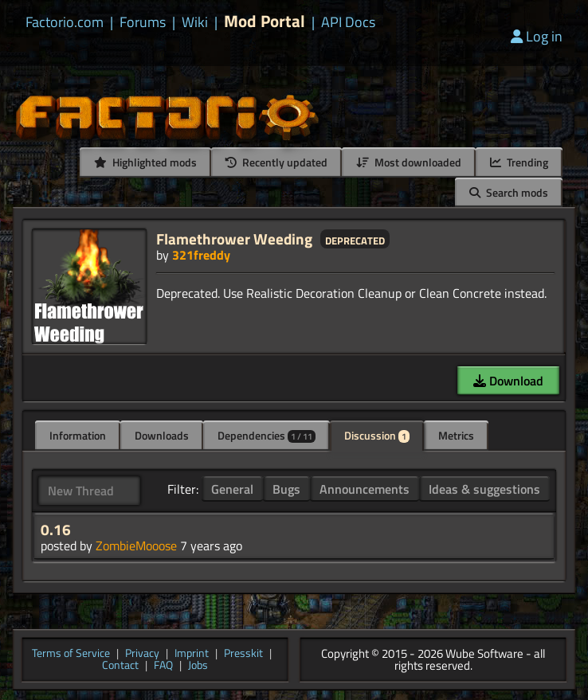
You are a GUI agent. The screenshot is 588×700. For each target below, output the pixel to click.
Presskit (243, 654)
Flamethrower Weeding (234, 239)
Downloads (162, 435)
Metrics (456, 435)
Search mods (509, 192)
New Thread (81, 491)
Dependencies (267, 435)
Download (508, 381)
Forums (143, 22)
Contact (120, 666)
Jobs (198, 666)
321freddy (201, 255)
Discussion (377, 435)
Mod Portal (265, 21)
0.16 (56, 530)
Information (78, 435)
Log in (537, 36)
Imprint (192, 654)
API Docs (348, 22)
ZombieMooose (136, 546)
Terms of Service (71, 654)
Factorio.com (65, 22)
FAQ (163, 666)
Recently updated (276, 162)
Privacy (142, 654)
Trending (519, 162)
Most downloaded (409, 162)
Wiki (195, 22)
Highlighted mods (145, 162)
